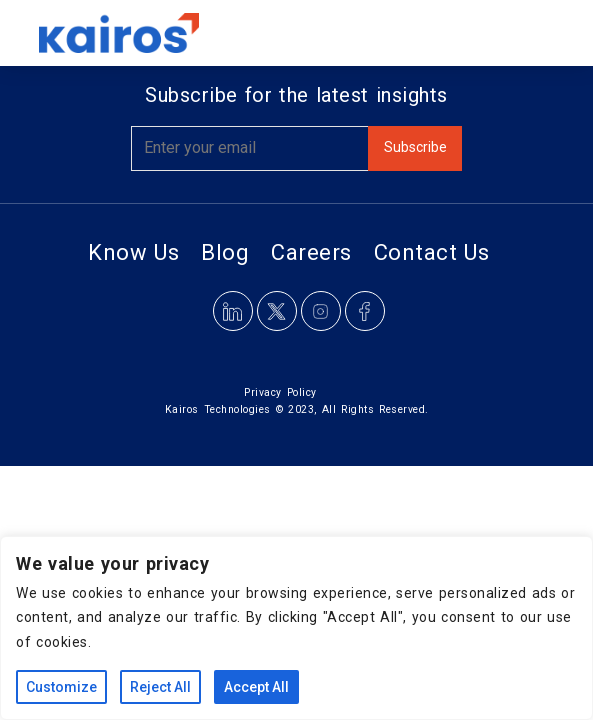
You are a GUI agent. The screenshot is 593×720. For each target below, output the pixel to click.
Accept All (256, 687)
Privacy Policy (280, 392)
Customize (61, 687)
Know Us (133, 252)
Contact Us (432, 252)
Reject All (160, 687)
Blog (225, 252)
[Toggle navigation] (527, 33)
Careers (311, 252)
